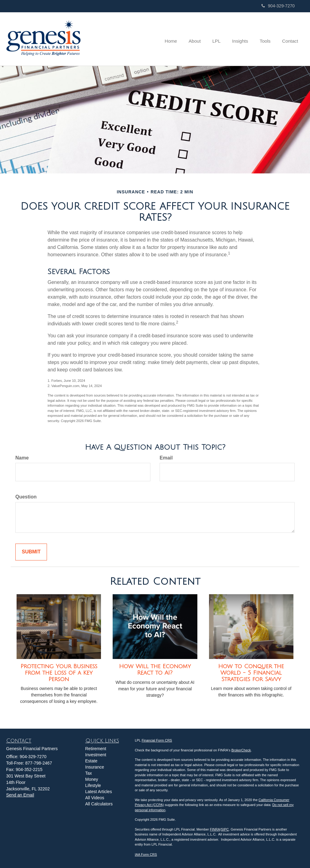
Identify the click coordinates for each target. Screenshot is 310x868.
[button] (200, 39)
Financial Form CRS (157, 740)
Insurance (95, 767)
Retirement (96, 749)
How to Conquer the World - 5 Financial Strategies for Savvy (251, 673)
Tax (89, 773)
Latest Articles (99, 792)
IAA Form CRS (146, 854)
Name (22, 458)
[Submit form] (31, 552)
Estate (91, 761)
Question (26, 497)
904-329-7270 (278, 6)
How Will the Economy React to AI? (155, 670)
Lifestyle (93, 785)
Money (92, 779)
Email (166, 458)
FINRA (215, 829)
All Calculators (99, 804)
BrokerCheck (241, 750)
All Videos (95, 798)
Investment (96, 755)
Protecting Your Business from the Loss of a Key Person (59, 673)
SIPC (225, 829)
